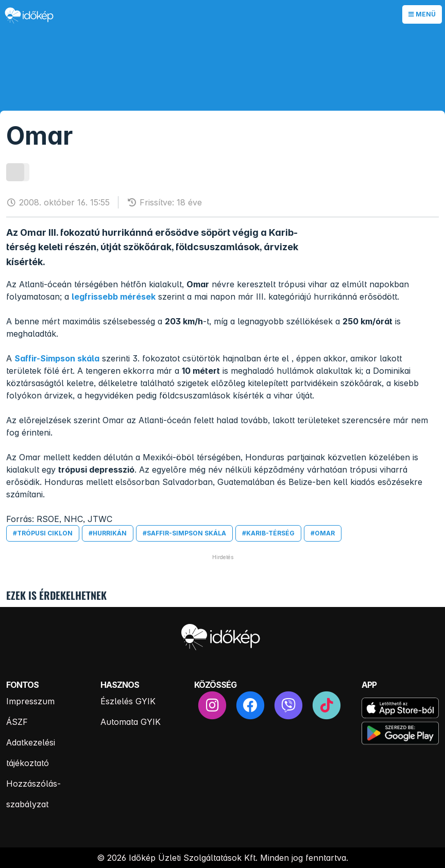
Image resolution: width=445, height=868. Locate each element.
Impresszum (30, 701)
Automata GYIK (131, 722)
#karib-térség (268, 533)
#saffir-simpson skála (184, 533)
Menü (422, 14)
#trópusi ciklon (43, 533)
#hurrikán (108, 533)
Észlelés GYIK (128, 701)
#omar (323, 533)
